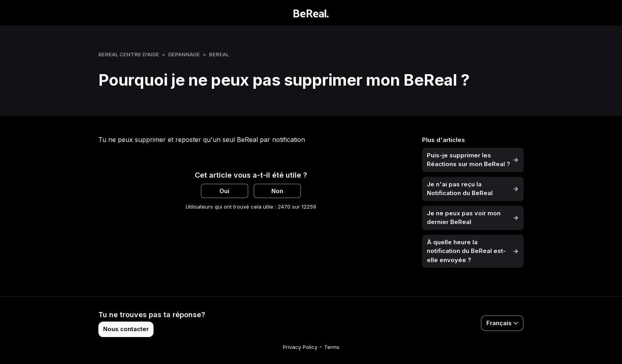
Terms (332, 347)
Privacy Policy (300, 347)
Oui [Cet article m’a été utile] (224, 191)
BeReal (219, 54)
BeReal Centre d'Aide (129, 54)
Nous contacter (126, 329)
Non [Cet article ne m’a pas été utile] (277, 191)
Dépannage (184, 54)
